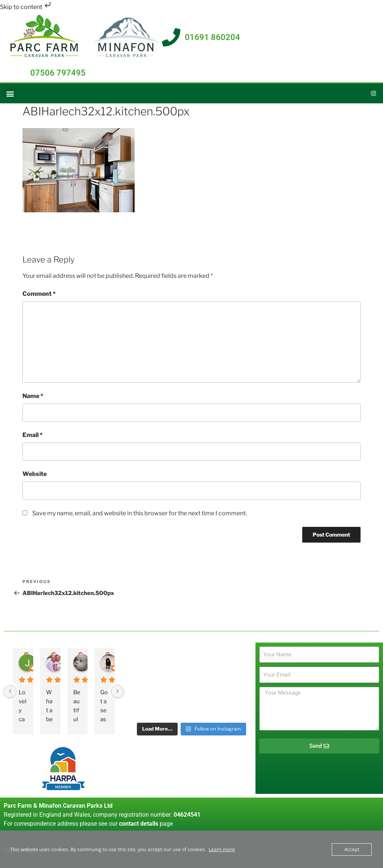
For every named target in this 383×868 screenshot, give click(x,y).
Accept (352, 849)
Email (33, 435)
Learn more (222, 849)
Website (35, 474)
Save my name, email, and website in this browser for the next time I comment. (140, 513)
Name (33, 396)
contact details (139, 824)
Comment (39, 294)
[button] (10, 94)
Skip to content (26, 7)
